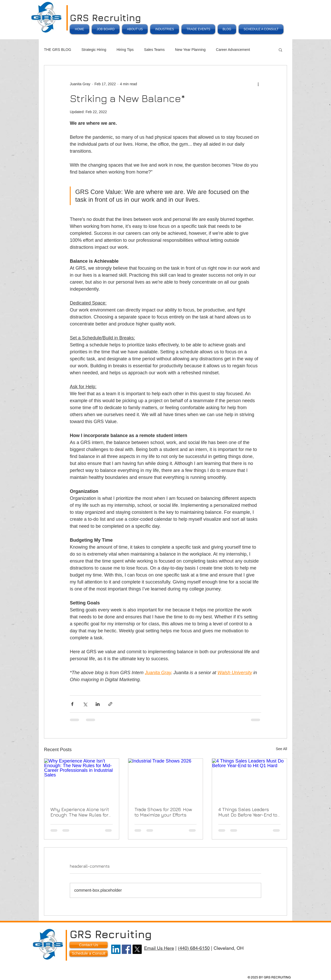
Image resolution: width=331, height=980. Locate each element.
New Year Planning (190, 50)
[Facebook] (126, 949)
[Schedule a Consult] (89, 953)
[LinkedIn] (116, 949)
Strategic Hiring (94, 50)
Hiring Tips (125, 50)
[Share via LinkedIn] (98, 704)
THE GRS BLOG (58, 50)
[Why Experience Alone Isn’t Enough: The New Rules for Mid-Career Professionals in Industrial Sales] (82, 780)
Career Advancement (233, 50)
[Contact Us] (89, 945)
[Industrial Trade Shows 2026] (166, 780)
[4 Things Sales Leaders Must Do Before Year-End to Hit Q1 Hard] (249, 780)
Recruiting (123, 934)
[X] (137, 949)
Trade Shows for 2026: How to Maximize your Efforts (163, 812)
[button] (280, 50)
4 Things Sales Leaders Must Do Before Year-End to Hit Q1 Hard (248, 812)
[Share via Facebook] (72, 704)
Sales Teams (154, 50)
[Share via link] (110, 704)
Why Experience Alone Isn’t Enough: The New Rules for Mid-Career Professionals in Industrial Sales (80, 812)
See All (281, 749)
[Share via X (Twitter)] (85, 704)
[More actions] (258, 84)
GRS (81, 18)
